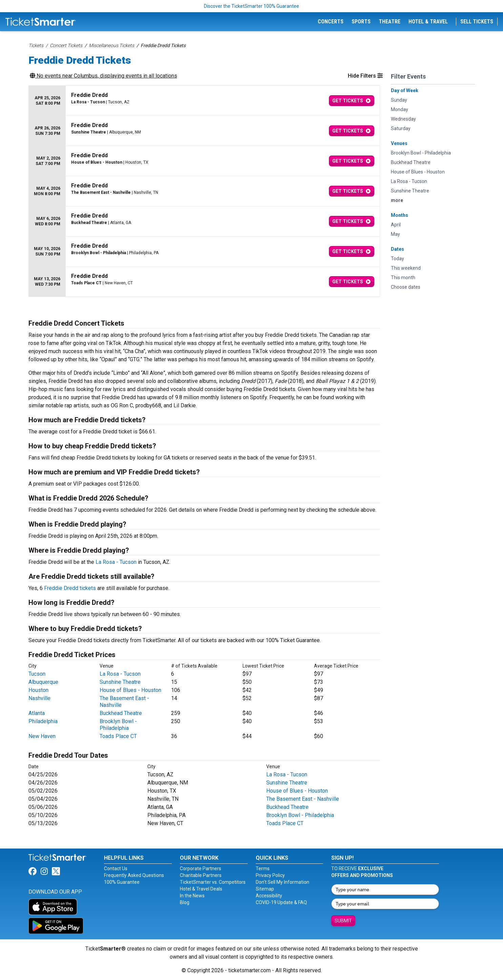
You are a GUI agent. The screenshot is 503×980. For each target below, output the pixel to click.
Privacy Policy (270, 875)
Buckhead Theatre (121, 713)
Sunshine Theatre (120, 682)
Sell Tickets (477, 22)
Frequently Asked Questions (134, 875)
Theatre (390, 22)
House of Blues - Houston (130, 690)
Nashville (39, 698)
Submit (343, 921)
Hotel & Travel (428, 22)
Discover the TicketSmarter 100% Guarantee (251, 6)
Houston (38, 690)
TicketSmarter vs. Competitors (213, 882)
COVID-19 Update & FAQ (281, 902)
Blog (185, 902)
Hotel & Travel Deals (201, 889)
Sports (361, 22)
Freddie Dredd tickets (70, 588)
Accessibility (269, 896)
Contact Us (116, 869)
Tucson (37, 674)
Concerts (331, 22)
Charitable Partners (201, 875)
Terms (263, 869)
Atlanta (37, 713)
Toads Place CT (118, 736)
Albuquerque (43, 682)
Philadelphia (43, 721)
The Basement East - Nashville (303, 799)
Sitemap (265, 889)
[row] (204, 101)
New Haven (42, 736)
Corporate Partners (201, 869)
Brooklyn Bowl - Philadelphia (118, 725)
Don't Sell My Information (282, 882)
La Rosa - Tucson (116, 562)
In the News (192, 896)
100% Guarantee (122, 882)
